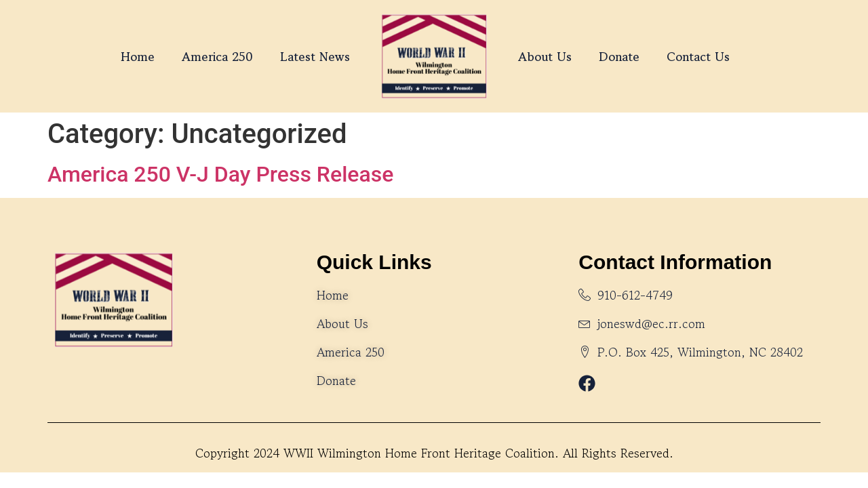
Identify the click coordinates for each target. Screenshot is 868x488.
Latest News (315, 56)
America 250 (217, 56)
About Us (545, 56)
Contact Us (698, 56)
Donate (619, 56)
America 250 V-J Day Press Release (220, 174)
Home (138, 56)
